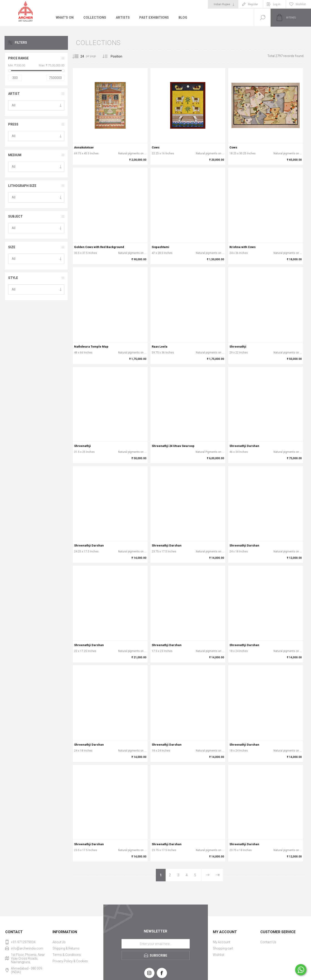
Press (13, 124)
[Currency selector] (223, 4)
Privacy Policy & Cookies (70, 961)
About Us (59, 942)
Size (12, 247)
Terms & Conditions (67, 955)
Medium (15, 155)
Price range (18, 58)
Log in (277, 4)
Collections (94, 18)
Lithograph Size (22, 186)
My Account (221, 942)
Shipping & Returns (66, 948)
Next (208, 875)
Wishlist (219, 955)
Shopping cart (223, 948)
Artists (122, 18)
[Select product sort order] (120, 56)
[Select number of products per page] (79, 56)
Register (253, 4)
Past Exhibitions (153, 18)
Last (217, 875)
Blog (182, 18)
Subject (15, 216)
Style (13, 278)
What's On (65, 18)
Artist (14, 94)
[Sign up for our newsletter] (156, 944)
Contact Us (268, 942)
